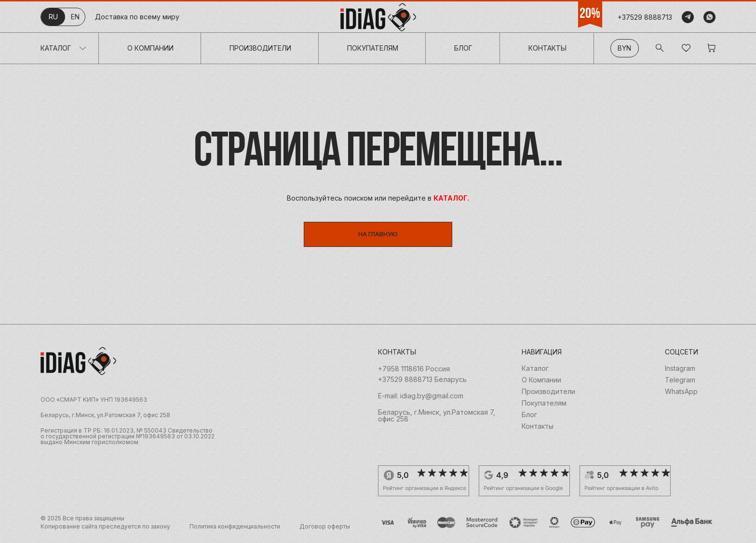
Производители (260, 48)
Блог (463, 48)
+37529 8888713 (645, 17)
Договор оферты (325, 530)
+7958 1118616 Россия (414, 373)
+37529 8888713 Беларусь (422, 383)
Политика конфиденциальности (235, 530)
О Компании (150, 48)
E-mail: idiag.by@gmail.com (421, 400)
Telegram (680, 384)
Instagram (680, 372)
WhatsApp (681, 395)
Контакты (547, 48)
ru (53, 17)
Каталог (56, 48)
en (75, 17)
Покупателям (373, 48)
